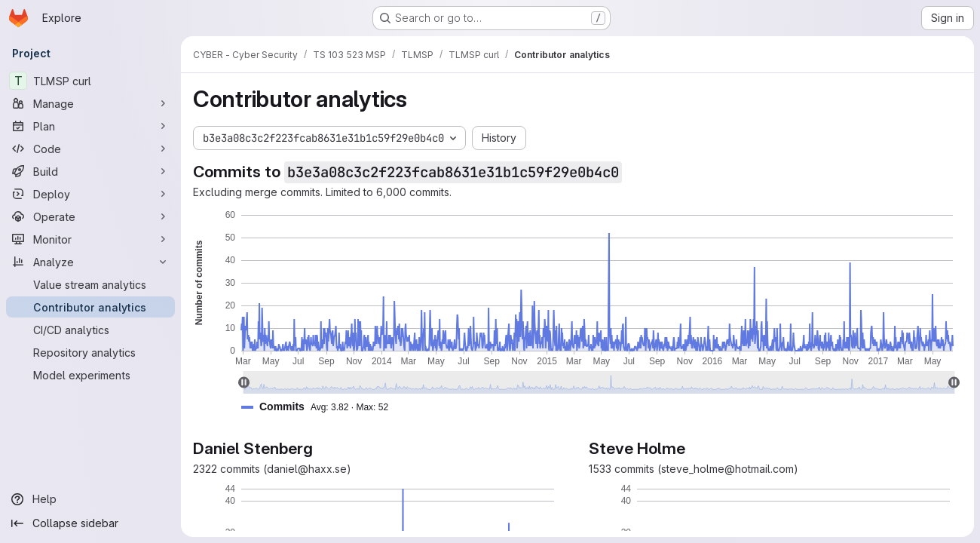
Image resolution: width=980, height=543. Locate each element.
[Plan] (90, 126)
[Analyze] (90, 262)
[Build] (90, 171)
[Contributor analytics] (90, 307)
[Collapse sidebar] (90, 523)
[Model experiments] (90, 375)
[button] (321, 407)
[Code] (90, 149)
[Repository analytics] (90, 352)
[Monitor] (90, 239)
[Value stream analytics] (90, 284)
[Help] (90, 499)
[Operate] (90, 216)
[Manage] (90, 103)
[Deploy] (90, 194)
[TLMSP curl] (90, 81)
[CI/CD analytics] (90, 330)
